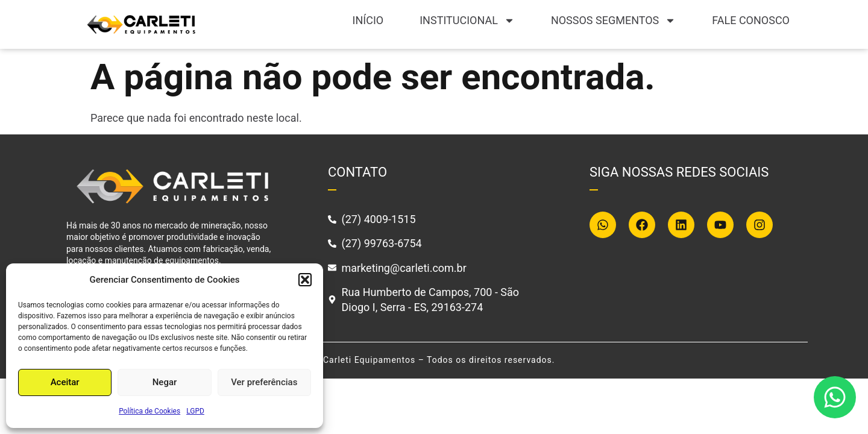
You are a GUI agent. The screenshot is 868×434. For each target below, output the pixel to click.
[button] (305, 280)
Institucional (467, 20)
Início (368, 20)
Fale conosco (751, 20)
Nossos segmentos (613, 20)
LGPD (195, 411)
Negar (165, 382)
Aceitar (65, 382)
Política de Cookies (149, 411)
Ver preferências (264, 382)
